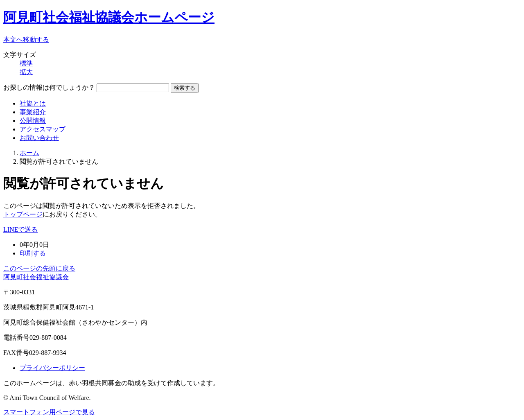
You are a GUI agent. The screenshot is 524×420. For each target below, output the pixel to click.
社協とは (33, 103)
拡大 (26, 72)
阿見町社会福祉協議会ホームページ (109, 17)
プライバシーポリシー (52, 368)
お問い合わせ (39, 138)
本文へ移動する (26, 40)
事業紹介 (33, 112)
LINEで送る (20, 229)
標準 (26, 63)
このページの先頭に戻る (39, 268)
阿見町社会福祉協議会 (36, 277)
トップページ (23, 214)
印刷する (33, 253)
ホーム (29, 153)
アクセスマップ (43, 129)
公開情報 (33, 121)
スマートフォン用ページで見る (49, 412)
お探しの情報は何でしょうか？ (49, 87)
